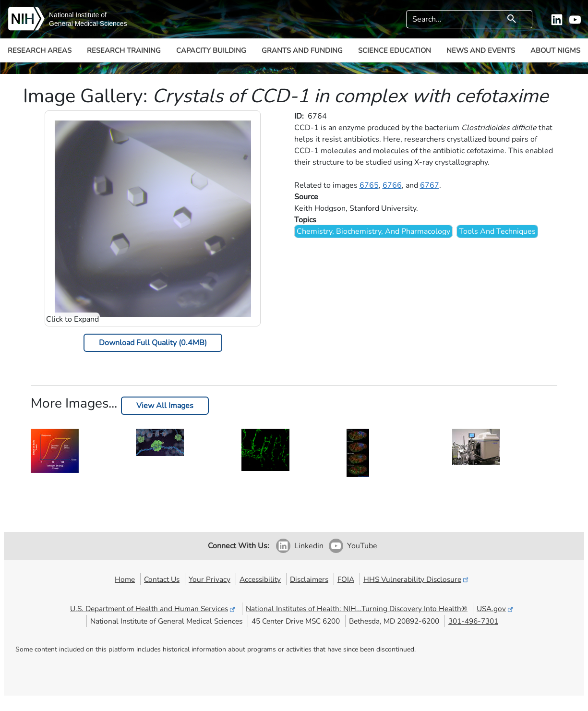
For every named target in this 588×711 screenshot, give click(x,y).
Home (125, 579)
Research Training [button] (124, 50)
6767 (430, 185)
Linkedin (309, 546)
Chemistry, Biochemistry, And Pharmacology (373, 231)
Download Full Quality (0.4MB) (153, 343)
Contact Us (162, 579)
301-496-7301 (473, 621)
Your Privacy (210, 579)
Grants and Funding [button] (302, 50)
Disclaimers (309, 579)
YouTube (362, 546)
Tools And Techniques (497, 231)
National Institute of (78, 15)
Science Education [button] (395, 50)
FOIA (346, 579)
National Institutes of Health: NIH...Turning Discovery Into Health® (357, 609)
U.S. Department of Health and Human (153, 609)
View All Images (165, 406)
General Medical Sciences (88, 24)
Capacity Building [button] (211, 50)
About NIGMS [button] (555, 50)
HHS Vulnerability (417, 579)
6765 (369, 185)
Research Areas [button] (40, 50)
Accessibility (260, 579)
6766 (392, 185)
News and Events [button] (481, 50)
